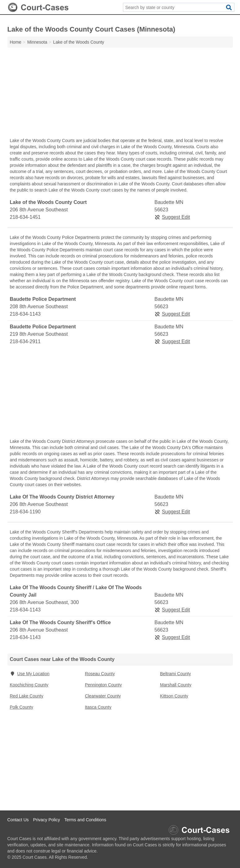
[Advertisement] (120, 94)
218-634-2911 (25, 341)
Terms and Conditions (85, 820)
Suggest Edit (172, 217)
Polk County (22, 707)
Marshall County (176, 685)
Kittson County (174, 696)
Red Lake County (27, 696)
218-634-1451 (25, 217)
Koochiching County (29, 685)
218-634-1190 (25, 512)
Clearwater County (103, 696)
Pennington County (103, 685)
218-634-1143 (25, 314)
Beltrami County (176, 674)
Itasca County (98, 707)
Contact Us (18, 820)
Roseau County (100, 674)
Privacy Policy (47, 820)
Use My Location (30, 674)
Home (16, 42)
